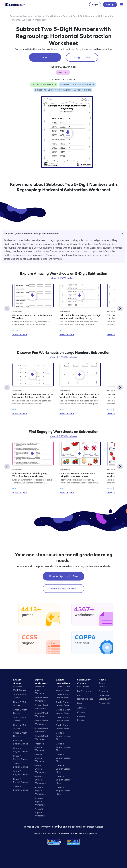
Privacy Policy (49, 827)
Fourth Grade (53, 16)
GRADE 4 (63, 72)
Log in (95, 5)
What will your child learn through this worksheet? (63, 233)
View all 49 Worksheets (63, 278)
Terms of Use (32, 827)
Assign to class (82, 57)
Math (41, 16)
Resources (15, 16)
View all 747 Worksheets (63, 436)
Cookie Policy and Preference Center (81, 827)
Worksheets (30, 16)
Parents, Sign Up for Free (63, 576)
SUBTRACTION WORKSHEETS (77, 84)
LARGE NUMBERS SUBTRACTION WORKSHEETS (63, 90)
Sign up (110, 5)
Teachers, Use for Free (63, 589)
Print (45, 57)
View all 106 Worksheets (63, 357)
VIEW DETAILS (20, 335)
